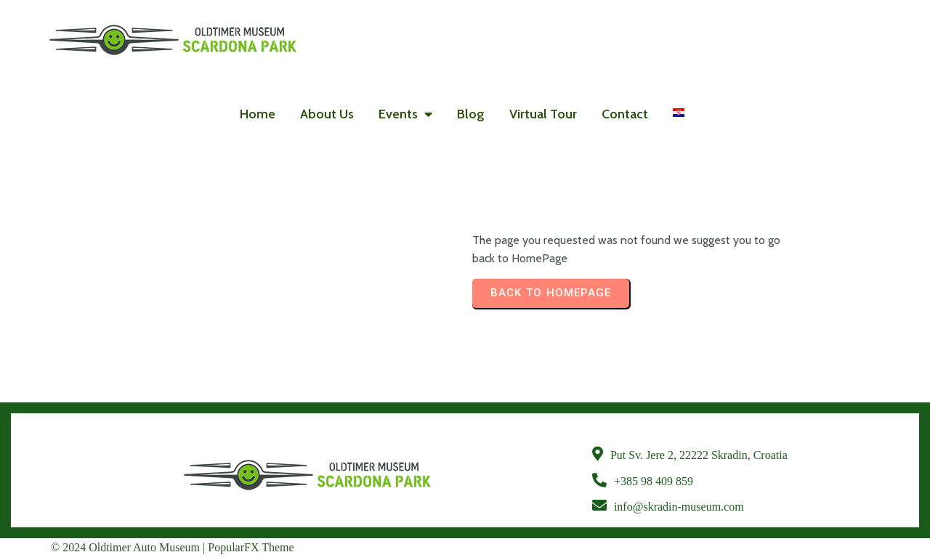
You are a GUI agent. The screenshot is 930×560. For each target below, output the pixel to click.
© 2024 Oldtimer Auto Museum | (129, 547)
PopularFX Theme (251, 547)
